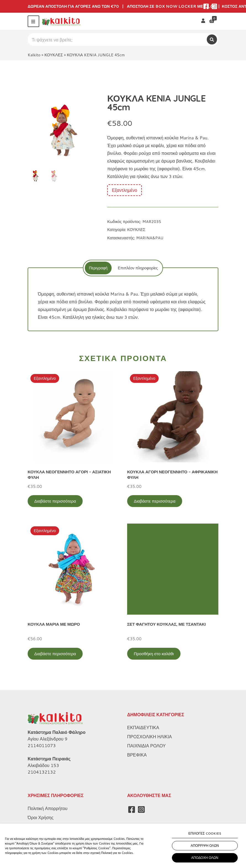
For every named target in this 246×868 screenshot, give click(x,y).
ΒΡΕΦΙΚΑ (137, 755)
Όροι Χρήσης (40, 817)
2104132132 (42, 772)
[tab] (97, 268)
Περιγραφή (97, 268)
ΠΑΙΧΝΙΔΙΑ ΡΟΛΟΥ (146, 746)
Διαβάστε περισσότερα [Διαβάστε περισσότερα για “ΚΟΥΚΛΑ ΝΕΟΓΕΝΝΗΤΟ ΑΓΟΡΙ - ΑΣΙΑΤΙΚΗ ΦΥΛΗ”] (55, 501)
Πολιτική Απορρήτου (48, 808)
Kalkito (34, 55)
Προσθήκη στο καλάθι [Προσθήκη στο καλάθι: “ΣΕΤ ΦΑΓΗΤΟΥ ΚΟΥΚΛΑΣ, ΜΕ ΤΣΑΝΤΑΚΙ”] (154, 654)
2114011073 (42, 745)
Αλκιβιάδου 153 (43, 765)
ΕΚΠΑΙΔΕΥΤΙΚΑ (143, 727)
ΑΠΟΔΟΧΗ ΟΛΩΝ (205, 858)
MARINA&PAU (150, 238)
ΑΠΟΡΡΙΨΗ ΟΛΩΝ (205, 846)
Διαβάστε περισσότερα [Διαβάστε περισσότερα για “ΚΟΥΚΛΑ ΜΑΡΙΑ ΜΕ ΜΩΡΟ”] (55, 654)
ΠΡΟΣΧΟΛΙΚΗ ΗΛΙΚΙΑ (150, 736)
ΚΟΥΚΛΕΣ (54, 55)
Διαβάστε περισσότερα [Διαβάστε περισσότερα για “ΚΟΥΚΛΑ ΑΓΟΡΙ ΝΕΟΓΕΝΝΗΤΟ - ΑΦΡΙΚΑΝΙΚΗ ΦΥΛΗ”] (155, 501)
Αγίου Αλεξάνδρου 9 (48, 739)
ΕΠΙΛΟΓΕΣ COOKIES (205, 833)
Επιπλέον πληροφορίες (138, 268)
